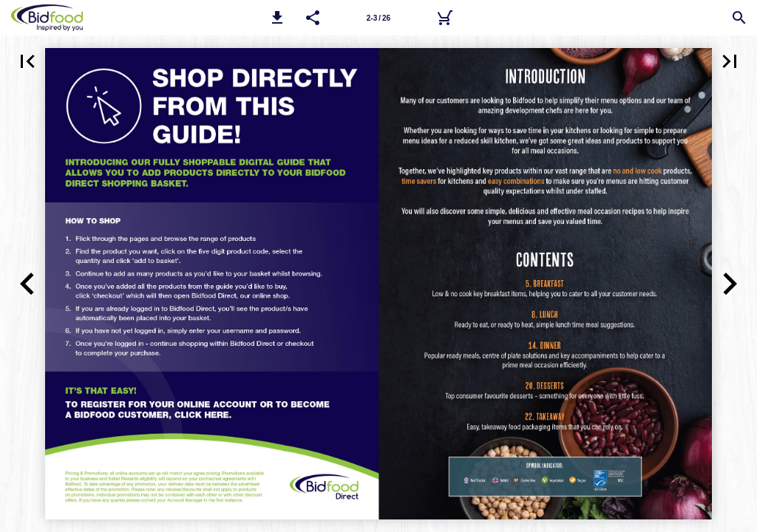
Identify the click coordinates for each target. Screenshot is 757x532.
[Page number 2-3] (378, 18)
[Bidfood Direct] (444, 18)
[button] (277, 18)
